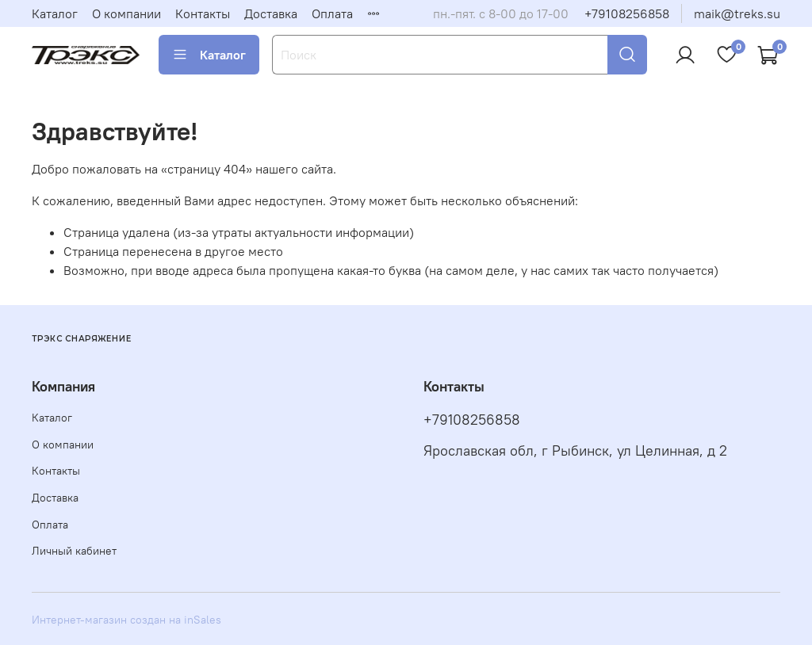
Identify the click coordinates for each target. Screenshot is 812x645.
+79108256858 (627, 13)
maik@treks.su (737, 13)
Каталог (55, 13)
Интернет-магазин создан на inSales (126, 620)
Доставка (271, 13)
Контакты (203, 13)
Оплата (332, 13)
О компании (126, 13)
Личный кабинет (74, 551)
